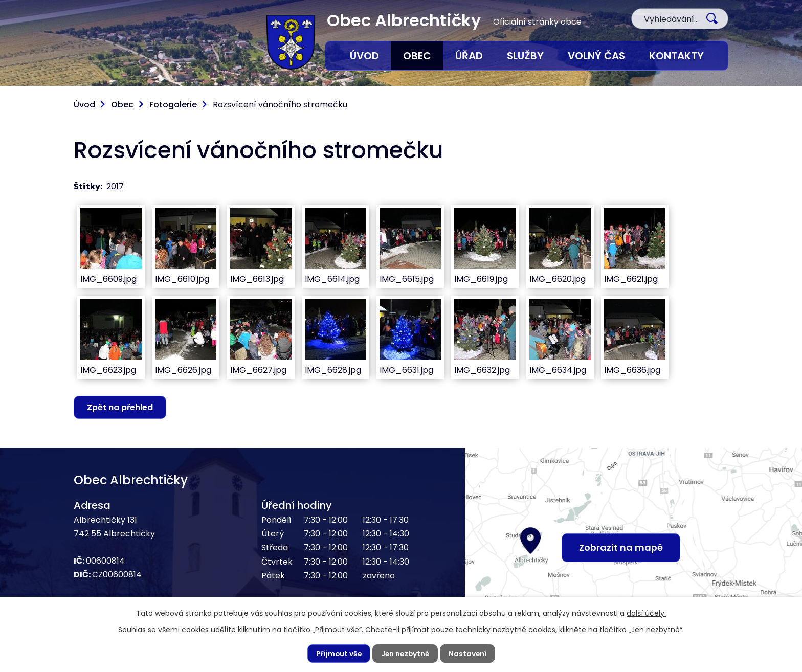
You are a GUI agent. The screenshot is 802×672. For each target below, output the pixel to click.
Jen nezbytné (405, 654)
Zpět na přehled (120, 407)
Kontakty (676, 56)
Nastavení (469, 654)
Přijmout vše (337, 654)
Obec (417, 56)
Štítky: (88, 186)
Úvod (364, 56)
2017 (115, 186)
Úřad (469, 56)
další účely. (646, 613)
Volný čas (596, 56)
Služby (525, 56)
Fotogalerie (173, 105)
